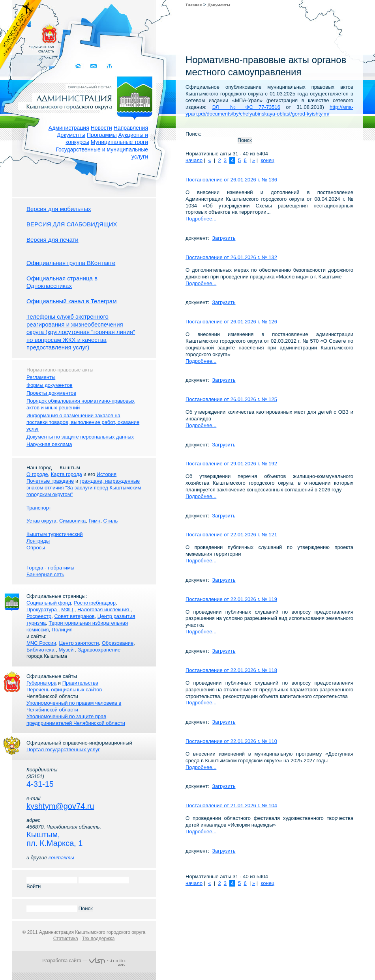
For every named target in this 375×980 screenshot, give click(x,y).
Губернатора (41, 683)
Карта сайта (110, 66)
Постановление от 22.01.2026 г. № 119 (231, 599)
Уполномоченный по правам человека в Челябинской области (74, 706)
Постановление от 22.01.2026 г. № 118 (231, 670)
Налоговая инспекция (104, 609)
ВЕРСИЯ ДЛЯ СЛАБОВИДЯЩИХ (72, 224)
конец (267, 160)
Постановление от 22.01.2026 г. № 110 (231, 741)
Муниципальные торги (119, 142)
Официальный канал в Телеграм (72, 301)
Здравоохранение (99, 650)
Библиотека (41, 650)
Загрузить (224, 238)
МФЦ (68, 609)
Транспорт (39, 508)
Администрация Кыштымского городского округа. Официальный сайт (88, 97)
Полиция (62, 630)
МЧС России (41, 643)
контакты (61, 858)
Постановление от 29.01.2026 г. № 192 (231, 464)
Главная (194, 5)
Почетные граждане (50, 481)
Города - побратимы (50, 568)
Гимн (94, 521)
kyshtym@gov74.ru (60, 806)
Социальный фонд (49, 603)
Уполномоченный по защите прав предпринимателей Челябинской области (76, 720)
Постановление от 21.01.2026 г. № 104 (231, 805)
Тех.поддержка (98, 939)
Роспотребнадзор (95, 603)
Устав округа (41, 521)
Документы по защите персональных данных (80, 437)
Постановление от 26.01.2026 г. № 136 (231, 180)
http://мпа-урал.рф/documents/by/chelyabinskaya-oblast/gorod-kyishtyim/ (269, 110)
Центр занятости (79, 643)
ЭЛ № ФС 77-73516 (246, 107)
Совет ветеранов (74, 616)
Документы (71, 135)
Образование (118, 643)
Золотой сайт (21, 35)
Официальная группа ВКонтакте (71, 263)
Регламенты (41, 377)
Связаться (94, 66)
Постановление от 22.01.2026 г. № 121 (231, 535)
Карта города (67, 474)
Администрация (69, 128)
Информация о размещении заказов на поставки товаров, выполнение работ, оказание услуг (83, 422)
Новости (101, 128)
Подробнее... (201, 219)
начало (194, 160)
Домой (79, 66)
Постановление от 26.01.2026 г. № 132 (231, 257)
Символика (72, 521)
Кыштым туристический (55, 534)
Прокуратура (42, 609)
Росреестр (39, 616)
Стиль (110, 521)
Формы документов (50, 385)
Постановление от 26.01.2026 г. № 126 (231, 322)
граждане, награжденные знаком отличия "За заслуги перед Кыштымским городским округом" (84, 488)
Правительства (80, 683)
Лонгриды (38, 541)
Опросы (36, 548)
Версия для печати (52, 240)
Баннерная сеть (45, 574)
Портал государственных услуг (63, 749)
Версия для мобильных (59, 209)
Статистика (66, 939)
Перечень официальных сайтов (64, 690)
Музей (67, 650)
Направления (131, 128)
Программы (102, 135)
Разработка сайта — (84, 961)
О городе (37, 474)
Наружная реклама (49, 444)
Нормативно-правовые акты (60, 370)
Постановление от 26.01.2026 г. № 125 (231, 399)
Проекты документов (51, 393)
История (107, 474)
